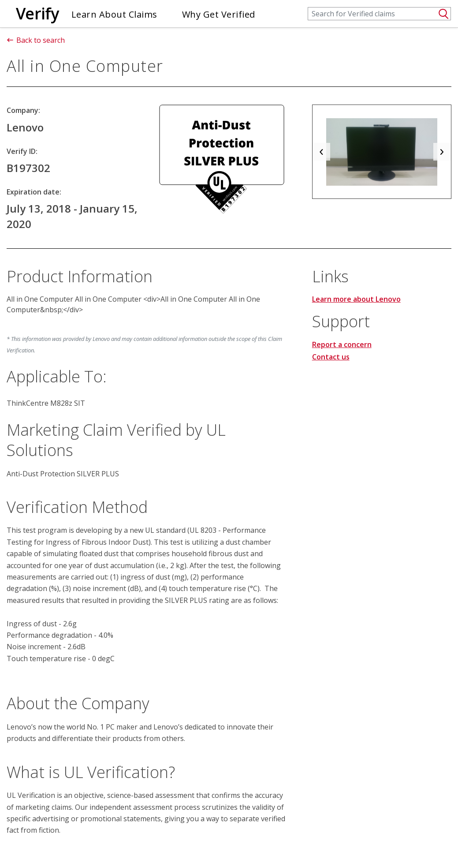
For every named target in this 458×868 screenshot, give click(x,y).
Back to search (36, 40)
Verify (37, 13)
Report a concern (342, 344)
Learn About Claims (114, 14)
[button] (321, 152)
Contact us (331, 357)
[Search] (379, 14)
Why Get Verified (219, 14)
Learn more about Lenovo (356, 299)
